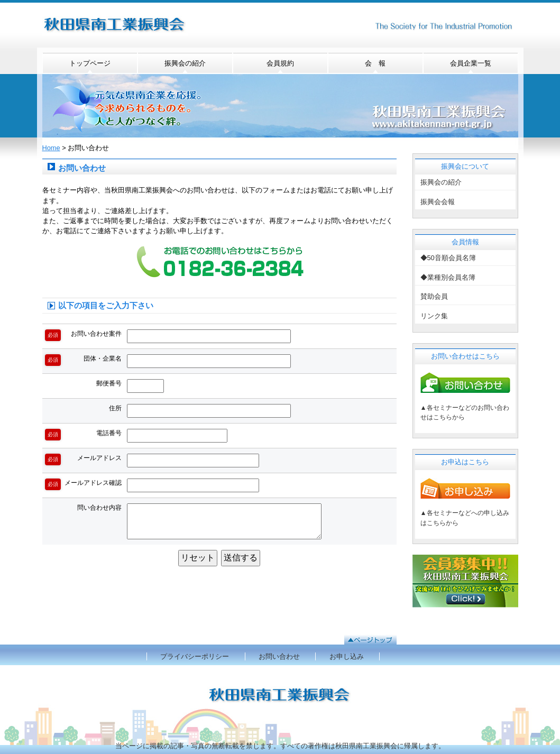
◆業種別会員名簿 (448, 277)
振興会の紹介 (185, 63)
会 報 (375, 63)
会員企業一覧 (471, 63)
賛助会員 (434, 296)
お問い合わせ (279, 656)
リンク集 (434, 316)
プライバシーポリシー (195, 656)
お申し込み (347, 656)
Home (51, 148)
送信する (241, 558)
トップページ (90, 63)
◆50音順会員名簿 (448, 258)
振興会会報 (438, 202)
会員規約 (280, 63)
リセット (198, 558)
